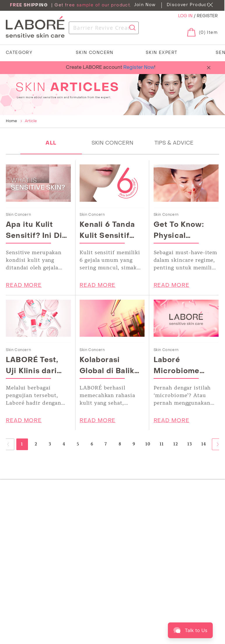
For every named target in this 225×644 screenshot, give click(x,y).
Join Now (145, 5)
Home (12, 121)
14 (204, 444)
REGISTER (207, 16)
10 (148, 444)
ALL (51, 143)
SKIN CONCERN (112, 143)
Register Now (139, 68)
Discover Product (188, 5)
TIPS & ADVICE (174, 143)
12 (176, 444)
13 (190, 444)
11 (162, 444)
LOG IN (186, 16)
